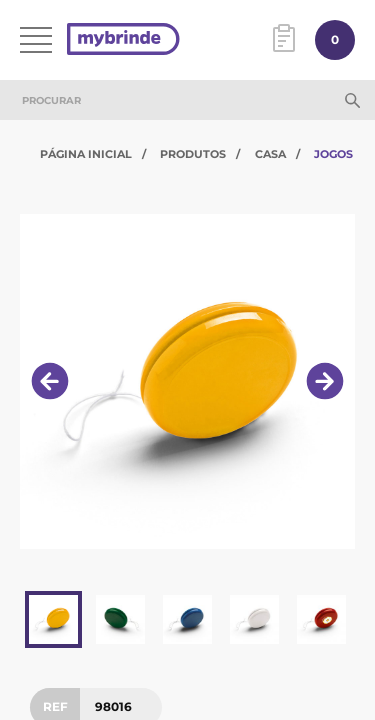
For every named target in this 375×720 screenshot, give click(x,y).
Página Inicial (86, 154)
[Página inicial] (123, 40)
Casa (270, 154)
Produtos (193, 154)
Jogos (333, 154)
